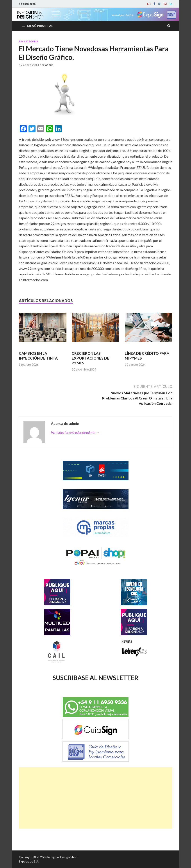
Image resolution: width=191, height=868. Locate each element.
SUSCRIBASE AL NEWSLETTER (95, 678)
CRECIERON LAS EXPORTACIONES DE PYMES (90, 358)
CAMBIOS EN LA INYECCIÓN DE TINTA (38, 356)
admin (49, 65)
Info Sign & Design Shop (61, 857)
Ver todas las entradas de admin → (75, 432)
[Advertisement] (96, 798)
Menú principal (40, 26)
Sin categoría (29, 41)
